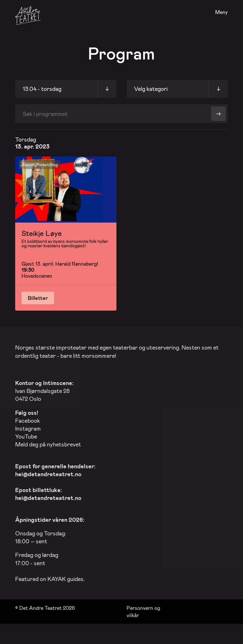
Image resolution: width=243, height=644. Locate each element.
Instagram (28, 427)
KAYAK (57, 578)
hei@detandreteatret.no (48, 473)
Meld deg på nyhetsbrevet (48, 443)
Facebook (28, 419)
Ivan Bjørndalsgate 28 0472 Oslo (44, 389)
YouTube (26, 435)
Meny (221, 12)
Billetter (38, 298)
